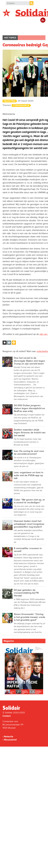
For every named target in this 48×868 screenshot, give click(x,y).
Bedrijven (10, 31)
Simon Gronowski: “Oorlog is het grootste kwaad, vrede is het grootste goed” (30, 617)
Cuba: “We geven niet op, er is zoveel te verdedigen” (29, 501)
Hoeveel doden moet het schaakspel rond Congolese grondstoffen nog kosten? (29, 524)
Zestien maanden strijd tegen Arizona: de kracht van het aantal (30, 433)
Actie (37, 26)
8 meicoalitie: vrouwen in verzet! (28, 550)
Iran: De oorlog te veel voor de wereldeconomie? (29, 453)
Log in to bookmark (5, 343)
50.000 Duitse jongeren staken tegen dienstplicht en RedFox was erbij (29, 408)
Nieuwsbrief (10, 740)
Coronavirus (21, 105)
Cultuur (25, 31)
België (9, 26)
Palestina (10, 101)
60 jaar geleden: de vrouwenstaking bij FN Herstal (26, 593)
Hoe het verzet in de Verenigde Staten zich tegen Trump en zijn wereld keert (29, 361)
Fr (43, 20)
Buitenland (23, 26)
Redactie (9, 736)
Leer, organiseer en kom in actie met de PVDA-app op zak (29, 475)
